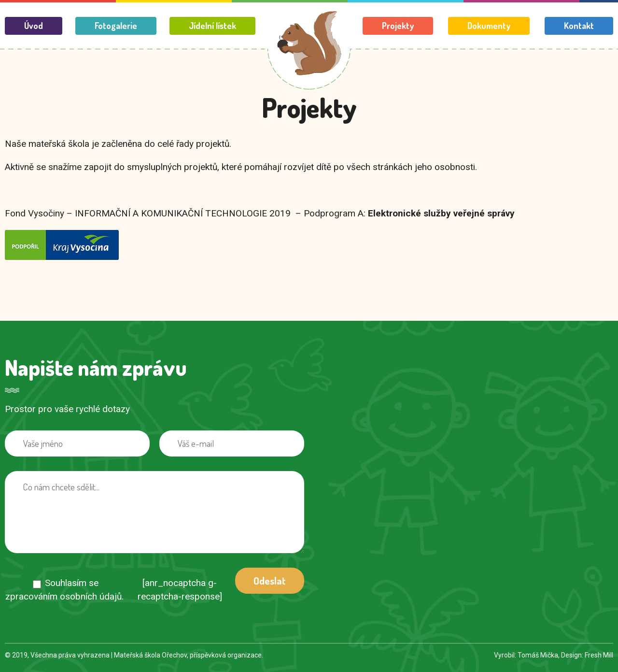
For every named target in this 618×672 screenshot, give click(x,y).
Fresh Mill (599, 655)
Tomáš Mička (538, 655)
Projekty (398, 26)
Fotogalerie (116, 26)
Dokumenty (489, 26)
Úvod (34, 26)
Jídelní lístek (212, 26)
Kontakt (579, 26)
